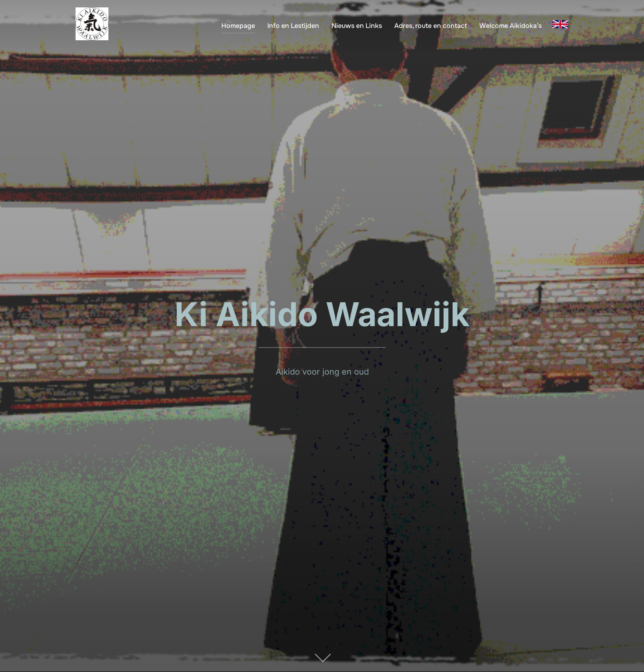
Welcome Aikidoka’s (511, 26)
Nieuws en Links (357, 26)
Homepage (238, 26)
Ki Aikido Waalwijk (322, 314)
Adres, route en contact (431, 26)
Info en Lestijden (293, 26)
